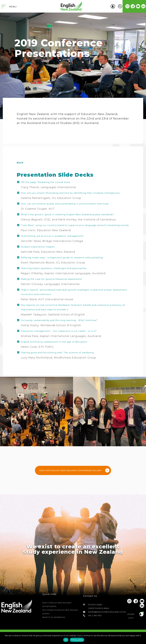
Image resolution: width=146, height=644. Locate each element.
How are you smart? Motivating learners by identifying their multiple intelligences (70, 193)
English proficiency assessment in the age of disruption (54, 342)
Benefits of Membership (56, 617)
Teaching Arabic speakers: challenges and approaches (54, 268)
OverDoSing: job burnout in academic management (52, 236)
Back (20, 163)
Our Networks (51, 606)
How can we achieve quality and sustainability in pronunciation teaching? (65, 204)
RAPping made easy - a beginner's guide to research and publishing (62, 258)
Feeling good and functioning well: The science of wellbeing (57, 353)
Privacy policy (77, 640)
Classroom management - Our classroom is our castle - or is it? (59, 331)
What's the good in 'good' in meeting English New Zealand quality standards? (67, 214)
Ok (66, 640)
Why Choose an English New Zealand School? (58, 612)
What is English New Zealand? (59, 603)
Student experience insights (38, 247)
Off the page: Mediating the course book (46, 182)
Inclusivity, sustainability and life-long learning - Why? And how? (59, 320)
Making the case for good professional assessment (51, 279)
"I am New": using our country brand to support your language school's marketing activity (75, 225)
